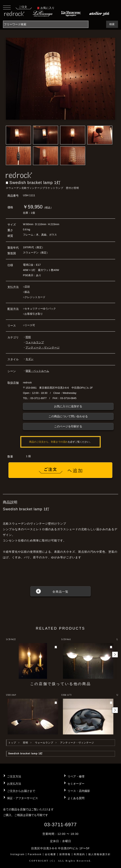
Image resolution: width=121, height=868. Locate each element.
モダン (29, 359)
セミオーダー (76, 784)
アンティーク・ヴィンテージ (43, 348)
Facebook (35, 854)
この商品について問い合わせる (68, 416)
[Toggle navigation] (7, 7)
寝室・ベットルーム (37, 371)
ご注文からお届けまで (21, 791)
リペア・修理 (76, 776)
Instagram (17, 854)
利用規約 (79, 854)
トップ (12, 743)
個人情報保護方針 (99, 854)
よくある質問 (76, 798)
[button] (115, 655)
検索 (112, 24)
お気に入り (46, 8)
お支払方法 (14, 784)
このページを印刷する (68, 426)
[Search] (46, 24)
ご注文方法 (14, 776)
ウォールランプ (35, 342)
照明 (28, 337)
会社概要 (50, 854)
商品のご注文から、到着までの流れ (48, 442)
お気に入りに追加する (68, 406)
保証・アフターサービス (23, 798)
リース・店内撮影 (79, 791)
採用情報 (65, 854)
